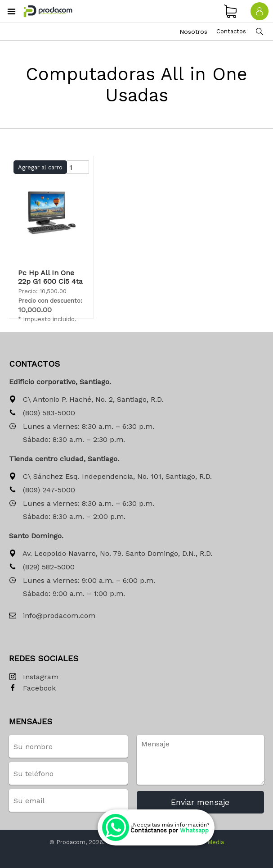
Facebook (32, 688)
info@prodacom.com (52, 616)
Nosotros (193, 32)
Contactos (231, 31)
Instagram (34, 677)
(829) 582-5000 (42, 567)
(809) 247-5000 (42, 490)
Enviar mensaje (200, 802)
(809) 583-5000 (42, 413)
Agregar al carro (40, 167)
